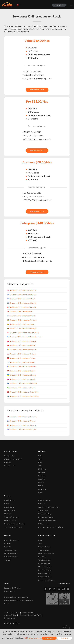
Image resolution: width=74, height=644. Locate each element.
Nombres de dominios (46, 517)
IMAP (40, 493)
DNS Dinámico (10, 500)
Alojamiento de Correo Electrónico (50, 527)
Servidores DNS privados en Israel (21, 362)
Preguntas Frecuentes (46, 553)
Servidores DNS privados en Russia (21, 379)
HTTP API (42, 557)
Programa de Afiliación (12, 588)
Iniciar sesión (59, 5)
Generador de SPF (45, 573)
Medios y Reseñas (11, 553)
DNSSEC (42, 504)
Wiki (40, 543)
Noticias (7, 543)
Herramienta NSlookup (47, 580)
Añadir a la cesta (37, 90)
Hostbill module (44, 563)
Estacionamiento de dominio (14, 524)
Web (40, 459)
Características (44, 550)
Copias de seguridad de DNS (49, 507)
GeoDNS (7, 462)
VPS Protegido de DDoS (13, 527)
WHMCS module (44, 560)
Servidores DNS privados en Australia (22, 383)
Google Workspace (11, 517)
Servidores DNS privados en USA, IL (21, 299)
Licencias (11, 618)
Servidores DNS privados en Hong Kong (23, 392)
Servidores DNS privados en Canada (22, 307)
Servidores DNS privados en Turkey (21, 358)
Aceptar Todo (49, 638)
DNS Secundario (44, 500)
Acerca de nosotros (11, 540)
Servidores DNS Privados (47, 520)
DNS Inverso (9, 504)
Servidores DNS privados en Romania (22, 350)
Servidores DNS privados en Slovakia (22, 341)
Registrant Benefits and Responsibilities (19, 600)
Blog (40, 540)
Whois (7, 604)
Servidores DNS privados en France (21, 316)
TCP (40, 466)
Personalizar (64, 638)
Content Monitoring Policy (31, 615)
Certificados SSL (10, 520)
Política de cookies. (32, 638)
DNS (40, 456)
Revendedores (9, 591)
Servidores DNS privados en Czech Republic (24, 337)
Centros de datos (10, 550)
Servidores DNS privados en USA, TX (22, 290)
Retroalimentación (11, 557)
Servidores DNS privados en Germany (22, 320)
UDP (40, 462)
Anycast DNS (43, 510)
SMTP (40, 486)
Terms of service (12, 612)
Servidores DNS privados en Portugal (22, 328)
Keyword (41, 473)
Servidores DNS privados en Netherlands (23, 333)
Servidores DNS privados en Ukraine (21, 375)
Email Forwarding (45, 514)
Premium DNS (9, 456)
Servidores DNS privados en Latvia (21, 371)
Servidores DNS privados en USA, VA (22, 303)
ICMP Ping (42, 469)
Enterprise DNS (10, 466)
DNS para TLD (44, 524)
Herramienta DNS (45, 570)
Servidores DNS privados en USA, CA (22, 295)
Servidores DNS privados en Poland (21, 345)
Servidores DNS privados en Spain (21, 324)
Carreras (7, 560)
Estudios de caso (44, 547)
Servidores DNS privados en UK (20, 312)
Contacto (8, 547)
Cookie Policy (10, 615)
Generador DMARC (45, 577)
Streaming (42, 489)
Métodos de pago (45, 567)
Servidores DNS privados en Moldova (22, 367)
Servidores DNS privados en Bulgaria (22, 354)
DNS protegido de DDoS (13, 459)
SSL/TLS (42, 479)
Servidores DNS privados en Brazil (21, 388)
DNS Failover (9, 507)
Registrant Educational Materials (16, 597)
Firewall (41, 482)
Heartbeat (42, 476)
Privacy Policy (28, 612)
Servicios (7, 496)
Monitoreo (42, 451)
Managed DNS (10, 510)
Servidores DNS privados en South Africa (23, 396)
